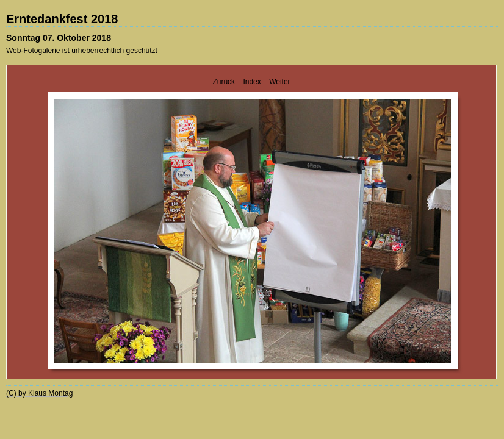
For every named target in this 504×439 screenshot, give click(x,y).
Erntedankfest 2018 (62, 19)
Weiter (279, 82)
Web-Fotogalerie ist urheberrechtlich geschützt (82, 51)
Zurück (224, 82)
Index (252, 82)
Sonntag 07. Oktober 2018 (59, 38)
